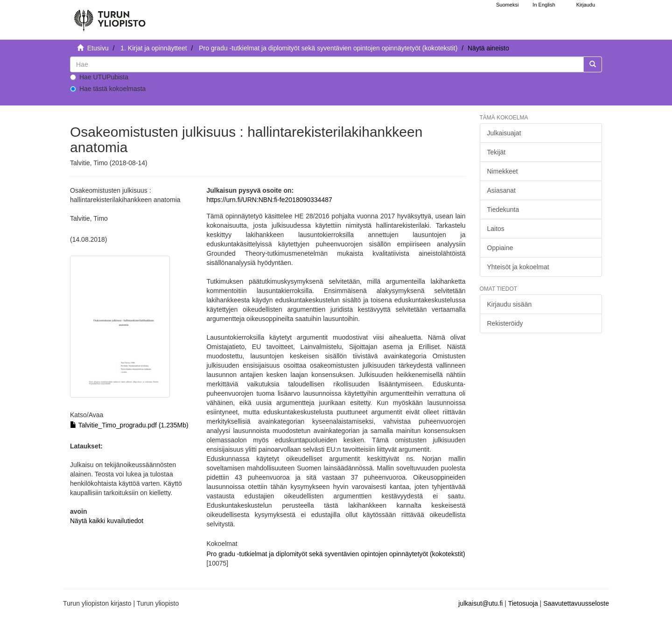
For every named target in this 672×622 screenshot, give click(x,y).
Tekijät (497, 152)
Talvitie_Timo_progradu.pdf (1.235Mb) (129, 425)
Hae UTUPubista (99, 77)
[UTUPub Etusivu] (110, 16)
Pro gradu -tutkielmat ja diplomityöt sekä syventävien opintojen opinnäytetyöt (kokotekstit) (328, 48)
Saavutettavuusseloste (576, 603)
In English (544, 5)
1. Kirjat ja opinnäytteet (154, 48)
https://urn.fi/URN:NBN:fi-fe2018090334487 (269, 200)
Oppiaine (500, 248)
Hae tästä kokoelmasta (108, 89)
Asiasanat (501, 190)
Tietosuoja (523, 603)
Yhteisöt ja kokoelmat (518, 267)
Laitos (496, 229)
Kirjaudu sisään (510, 304)
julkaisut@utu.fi (480, 603)
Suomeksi (507, 5)
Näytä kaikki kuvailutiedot (107, 521)
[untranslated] (327, 64)
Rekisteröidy (505, 323)
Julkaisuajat (504, 133)
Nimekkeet (503, 171)
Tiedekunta (503, 210)
